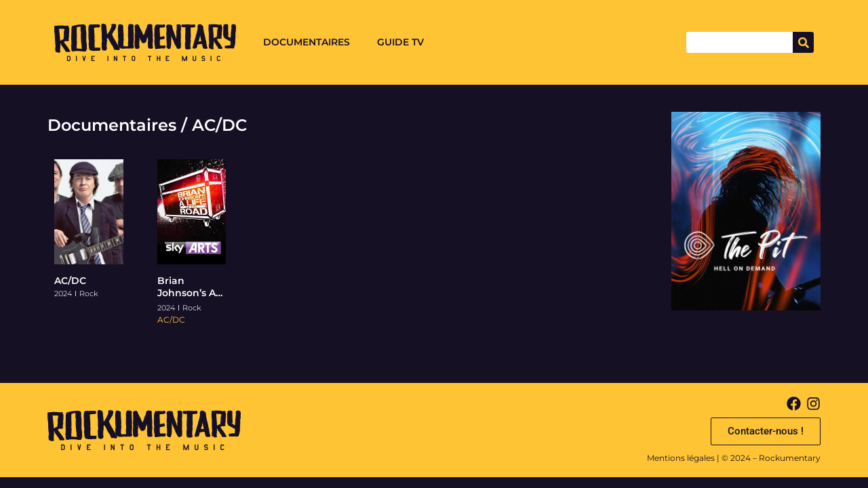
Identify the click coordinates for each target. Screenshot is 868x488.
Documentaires (307, 42)
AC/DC (70, 281)
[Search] (803, 42)
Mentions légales (681, 458)
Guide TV (400, 42)
